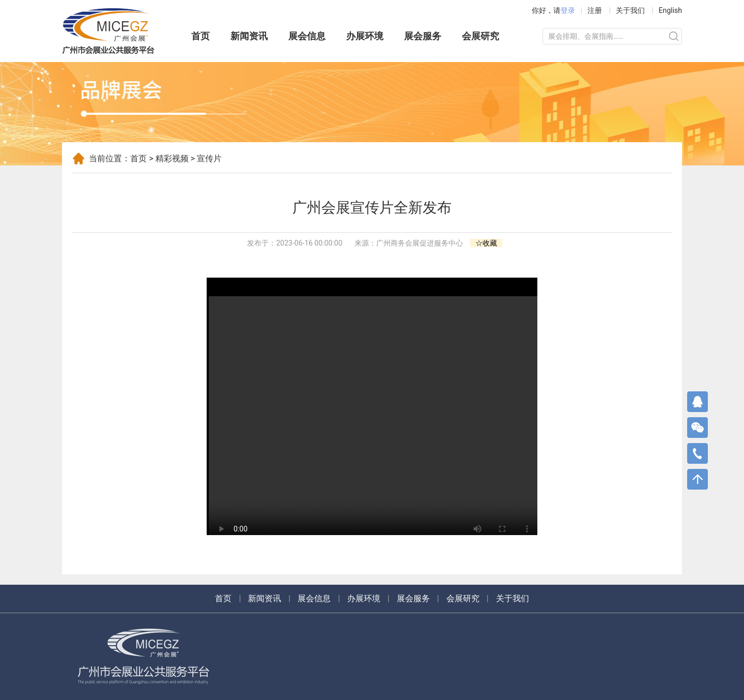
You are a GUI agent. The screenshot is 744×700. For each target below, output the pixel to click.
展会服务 (423, 36)
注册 (595, 10)
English (670, 10)
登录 (568, 10)
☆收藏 (486, 243)
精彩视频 (172, 158)
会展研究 (481, 36)
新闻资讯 (249, 36)
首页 (200, 36)
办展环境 (365, 36)
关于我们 (630, 10)
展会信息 (307, 36)
